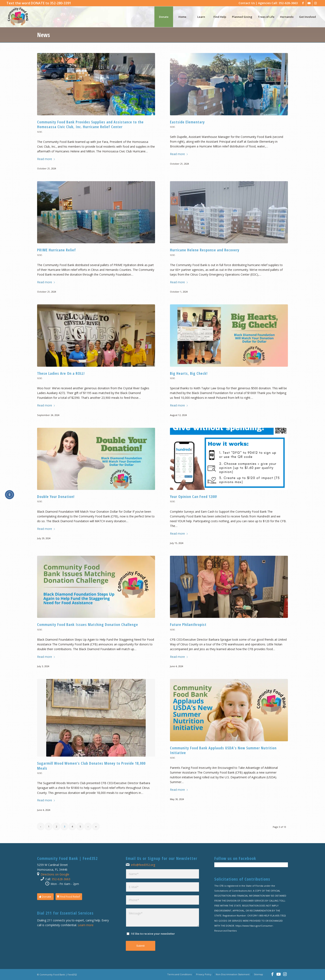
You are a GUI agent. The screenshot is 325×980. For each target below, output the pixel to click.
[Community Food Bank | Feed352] (18, 17)
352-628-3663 (61, 879)
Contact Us (247, 3)
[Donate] (45, 897)
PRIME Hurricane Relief (56, 250)
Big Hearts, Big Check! (189, 373)
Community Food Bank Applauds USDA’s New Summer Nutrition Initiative (223, 750)
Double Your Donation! (56, 497)
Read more (46, 159)
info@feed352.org (143, 865)
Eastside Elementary (187, 122)
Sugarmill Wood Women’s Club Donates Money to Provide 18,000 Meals (91, 766)
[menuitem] (39, 3)
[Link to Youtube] (309, 3)
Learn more (86, 925)
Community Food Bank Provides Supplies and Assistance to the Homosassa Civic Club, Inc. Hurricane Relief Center (90, 124)
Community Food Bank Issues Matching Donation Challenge (88, 624)
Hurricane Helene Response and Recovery (205, 250)
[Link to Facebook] (303, 3)
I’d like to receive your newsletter (153, 934)
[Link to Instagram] (315, 3)
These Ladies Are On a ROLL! (61, 373)
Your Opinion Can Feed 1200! (193, 497)
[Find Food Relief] (69, 897)
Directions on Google (55, 874)
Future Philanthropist (188, 624)
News (44, 35)
